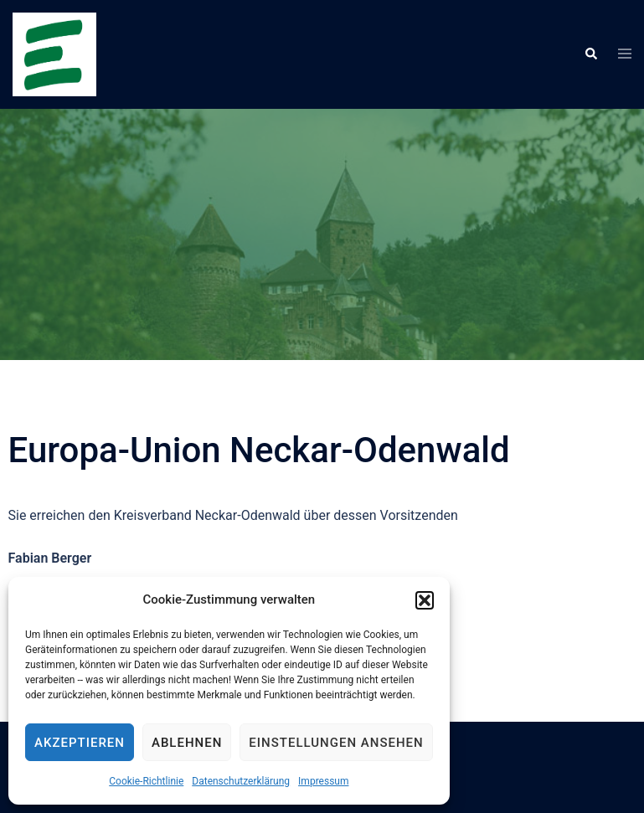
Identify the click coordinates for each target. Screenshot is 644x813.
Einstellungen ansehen (336, 743)
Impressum (323, 781)
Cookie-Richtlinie (146, 781)
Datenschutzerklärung (241, 781)
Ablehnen (187, 743)
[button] (425, 600)
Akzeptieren (80, 743)
